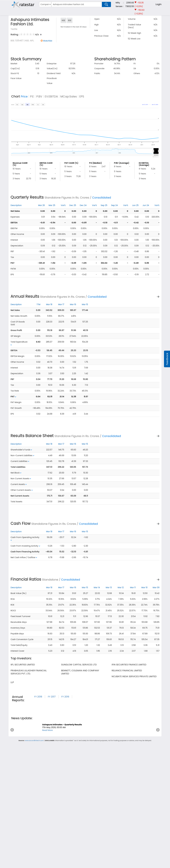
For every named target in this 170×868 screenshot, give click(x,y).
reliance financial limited (127, 671)
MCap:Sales (69, 96)
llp (12, 682)
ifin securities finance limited (129, 665)
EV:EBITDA (51, 96)
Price (24, 96)
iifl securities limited (23, 665)
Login (158, 4)
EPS (82, 96)
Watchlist (48, 41)
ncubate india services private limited (134, 676)
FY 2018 (38, 697)
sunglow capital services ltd (79, 665)
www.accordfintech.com (34, 740)
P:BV (39, 96)
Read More (47, 730)
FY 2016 (65, 697)
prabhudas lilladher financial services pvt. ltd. (29, 672)
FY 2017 (52, 697)
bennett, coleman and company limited (80, 672)
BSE (70, 20)
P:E (32, 96)
